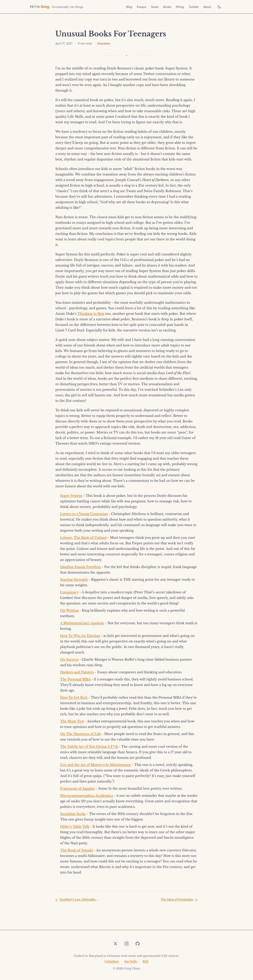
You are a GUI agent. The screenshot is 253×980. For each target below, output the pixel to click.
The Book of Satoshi (76, 850)
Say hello (131, 961)
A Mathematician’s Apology (82, 623)
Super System (71, 496)
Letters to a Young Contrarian (84, 514)
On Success (69, 659)
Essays (142, 7)
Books (167, 7)
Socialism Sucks (73, 814)
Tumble (193, 7)
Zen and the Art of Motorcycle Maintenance (96, 765)
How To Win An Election (80, 636)
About (207, 7)
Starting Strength (74, 580)
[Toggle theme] (219, 7)
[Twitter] (115, 944)
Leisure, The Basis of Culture (83, 538)
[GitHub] (138, 944)
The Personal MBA (75, 679)
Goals (155, 7)
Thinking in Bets (91, 314)
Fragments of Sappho (77, 788)
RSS (146, 961)
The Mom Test (72, 721)
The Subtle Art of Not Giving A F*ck (89, 747)
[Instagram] (126, 944)
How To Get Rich (74, 697)
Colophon (112, 961)
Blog (129, 7)
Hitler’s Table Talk (75, 826)
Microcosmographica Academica (86, 796)
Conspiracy (69, 592)
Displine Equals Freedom (81, 567)
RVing (180, 7)
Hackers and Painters (77, 672)
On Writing (69, 610)
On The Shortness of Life (81, 734)
